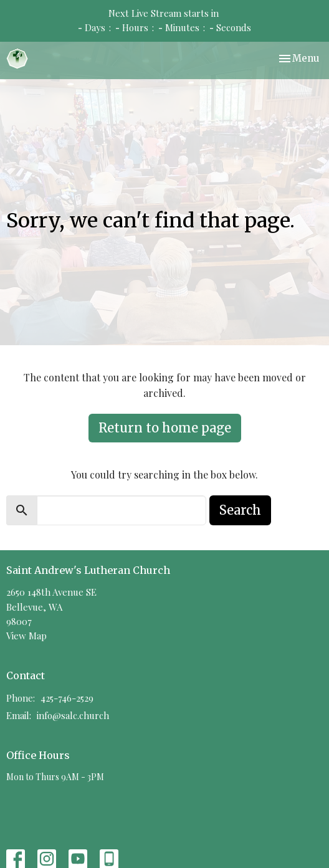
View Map (26, 636)
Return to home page (165, 428)
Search (240, 510)
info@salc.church (73, 715)
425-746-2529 (67, 698)
